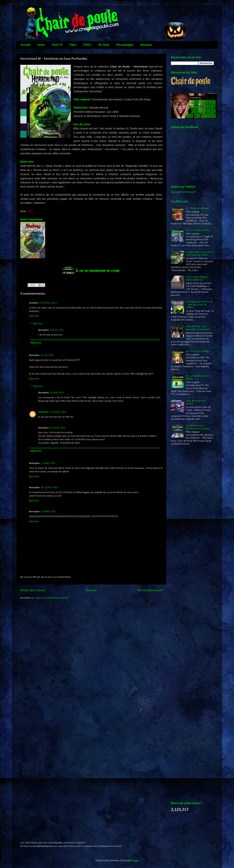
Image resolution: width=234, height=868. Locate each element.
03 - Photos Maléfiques (198, 208)
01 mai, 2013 (47, 355)
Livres (41, 45)
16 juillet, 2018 (48, 512)
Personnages (125, 45)
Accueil (26, 45)
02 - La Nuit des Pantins (198, 230)
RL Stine (104, 45)
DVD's (87, 45)
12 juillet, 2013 (48, 463)
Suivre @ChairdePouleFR (183, 192)
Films (73, 45)
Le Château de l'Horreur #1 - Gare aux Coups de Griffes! (200, 305)
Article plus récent (33, 590)
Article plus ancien (150, 590)
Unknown (44, 412)
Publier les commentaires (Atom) (51, 598)
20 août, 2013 (57, 393)
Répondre (34, 316)
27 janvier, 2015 (58, 412)
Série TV (57, 45)
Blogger (135, 861)
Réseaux (146, 45)
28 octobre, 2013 (49, 488)
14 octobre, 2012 (48, 303)
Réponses (38, 324)
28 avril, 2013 (57, 330)
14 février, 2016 (58, 428)
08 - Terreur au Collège (197, 351)
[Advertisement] (186, 507)
